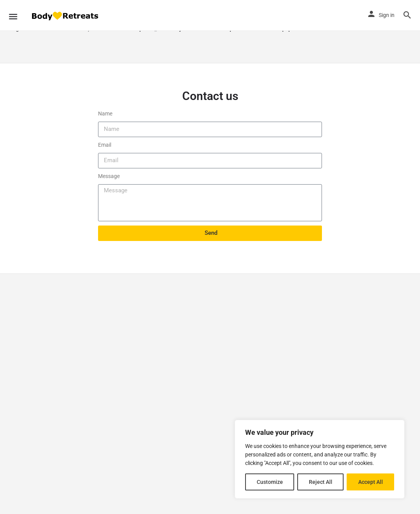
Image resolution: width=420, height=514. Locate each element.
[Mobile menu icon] (13, 15)
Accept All (371, 482)
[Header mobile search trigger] (407, 15)
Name (105, 114)
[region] (320, 459)
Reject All (321, 482)
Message (109, 176)
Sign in (387, 15)
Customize (270, 482)
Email (105, 145)
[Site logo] (66, 16)
